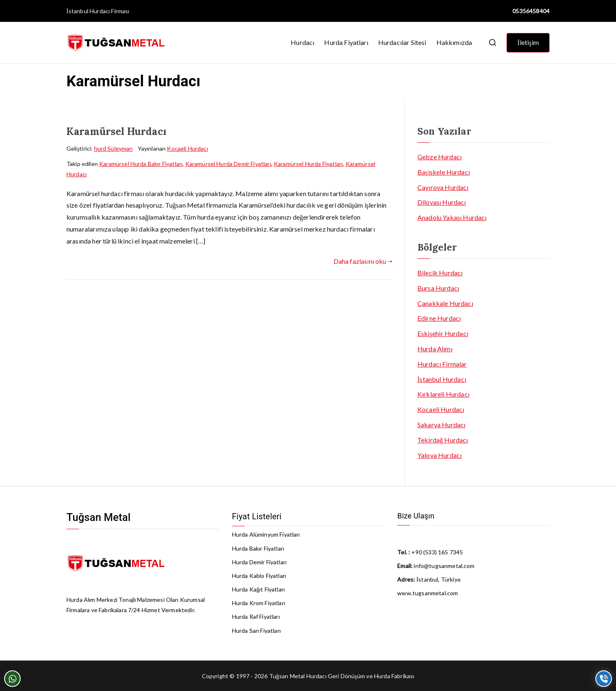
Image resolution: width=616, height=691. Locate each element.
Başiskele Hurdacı (444, 172)
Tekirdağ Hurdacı (443, 440)
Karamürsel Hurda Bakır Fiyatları (141, 164)
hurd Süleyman (114, 148)
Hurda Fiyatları (346, 42)
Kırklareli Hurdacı (443, 394)
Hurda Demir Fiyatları (259, 562)
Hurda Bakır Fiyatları (258, 548)
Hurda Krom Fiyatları (259, 603)
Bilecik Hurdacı (440, 273)
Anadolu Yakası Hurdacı (452, 217)
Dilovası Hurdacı (442, 202)
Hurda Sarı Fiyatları (256, 631)
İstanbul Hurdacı (88, 11)
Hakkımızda (454, 42)
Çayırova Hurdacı (443, 187)
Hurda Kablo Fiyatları (259, 576)
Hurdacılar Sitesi (402, 42)
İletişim (528, 42)
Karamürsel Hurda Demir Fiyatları (228, 164)
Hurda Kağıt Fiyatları (258, 589)
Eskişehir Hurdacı (443, 333)
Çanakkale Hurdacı (445, 303)
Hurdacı (302, 42)
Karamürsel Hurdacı (116, 131)
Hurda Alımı (435, 349)
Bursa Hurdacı (438, 288)
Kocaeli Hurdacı (187, 148)
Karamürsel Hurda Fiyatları (308, 164)
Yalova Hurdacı (439, 455)
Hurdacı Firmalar (442, 364)
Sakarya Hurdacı (441, 425)
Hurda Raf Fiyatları (256, 616)
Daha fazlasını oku (363, 261)
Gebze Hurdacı (439, 157)
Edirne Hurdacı (439, 318)
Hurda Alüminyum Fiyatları (266, 534)
